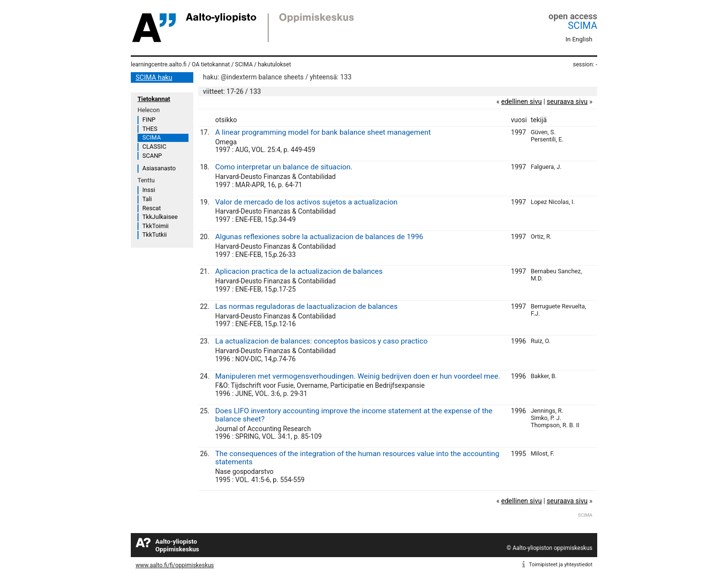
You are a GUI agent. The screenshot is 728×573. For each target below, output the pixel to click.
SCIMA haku (154, 77)
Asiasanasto (159, 168)
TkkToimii (156, 226)
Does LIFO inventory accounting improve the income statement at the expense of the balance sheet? (353, 415)
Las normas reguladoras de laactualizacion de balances (306, 306)
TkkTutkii (155, 235)
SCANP (152, 156)
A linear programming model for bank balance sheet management (323, 132)
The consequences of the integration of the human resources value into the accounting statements (357, 458)
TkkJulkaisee (160, 217)
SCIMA (583, 25)
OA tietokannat (211, 64)
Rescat (152, 208)
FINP (149, 120)
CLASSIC (154, 146)
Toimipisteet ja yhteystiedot (561, 565)
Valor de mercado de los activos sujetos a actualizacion (306, 202)
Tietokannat (154, 99)
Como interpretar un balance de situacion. (284, 167)
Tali (147, 199)
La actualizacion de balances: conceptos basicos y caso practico (321, 341)
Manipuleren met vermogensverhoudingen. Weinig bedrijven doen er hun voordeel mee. (358, 376)
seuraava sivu (567, 102)
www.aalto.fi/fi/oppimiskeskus (175, 565)
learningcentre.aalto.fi (159, 64)
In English (579, 39)
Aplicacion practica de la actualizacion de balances (299, 271)
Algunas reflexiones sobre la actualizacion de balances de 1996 (319, 237)
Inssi (149, 190)
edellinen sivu (521, 102)
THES (150, 129)
